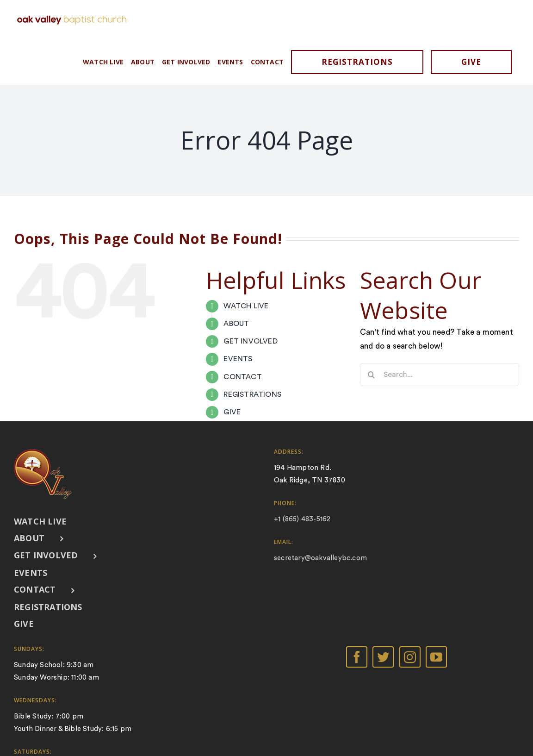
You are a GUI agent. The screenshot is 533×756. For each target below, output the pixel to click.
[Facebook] (357, 657)
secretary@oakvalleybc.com (320, 558)
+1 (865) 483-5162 (302, 519)
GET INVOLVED (250, 341)
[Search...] (440, 375)
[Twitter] (383, 657)
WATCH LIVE (246, 306)
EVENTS (238, 359)
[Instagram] (410, 657)
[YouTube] (436, 657)
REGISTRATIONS (252, 394)
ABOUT (236, 324)
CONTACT (242, 377)
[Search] (372, 375)
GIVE (232, 412)
